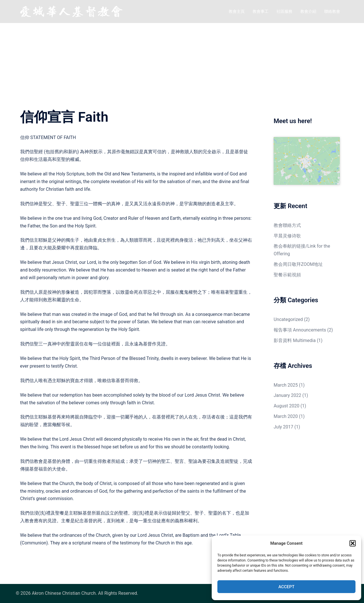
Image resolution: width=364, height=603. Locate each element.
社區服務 (284, 11)
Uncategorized (288, 319)
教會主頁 (237, 11)
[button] (353, 543)
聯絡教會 (332, 11)
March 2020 (286, 416)
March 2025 (286, 385)
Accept (287, 587)
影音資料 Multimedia (295, 340)
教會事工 (261, 11)
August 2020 (286, 406)
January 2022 (287, 395)
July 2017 (283, 427)
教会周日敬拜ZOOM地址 (298, 264)
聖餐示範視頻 (287, 275)
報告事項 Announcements (300, 330)
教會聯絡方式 (287, 225)
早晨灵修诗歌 (287, 236)
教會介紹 (308, 11)
